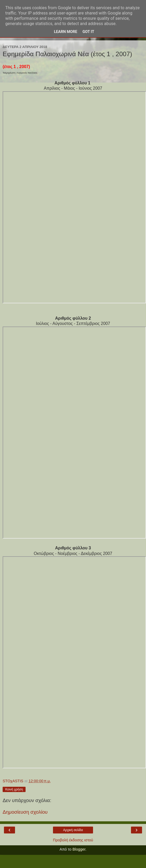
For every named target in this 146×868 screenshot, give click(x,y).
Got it (88, 32)
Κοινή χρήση (14, 789)
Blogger (79, 849)
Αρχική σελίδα (73, 830)
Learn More (66, 32)
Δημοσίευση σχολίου (25, 812)
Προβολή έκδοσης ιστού (73, 840)
